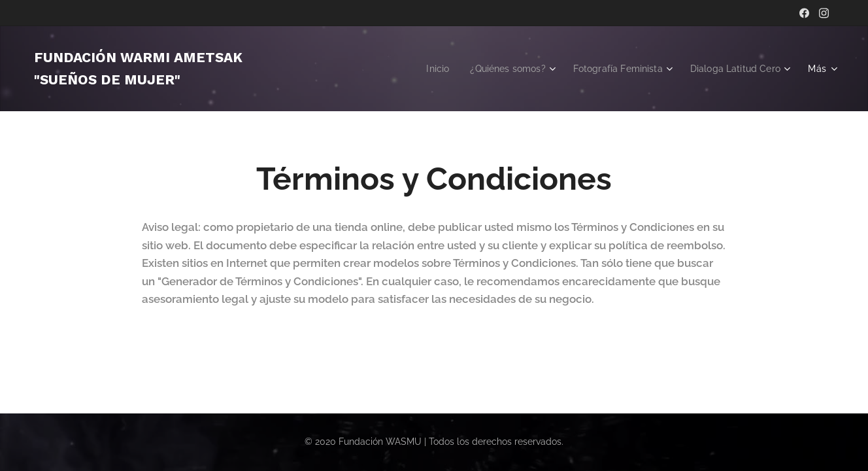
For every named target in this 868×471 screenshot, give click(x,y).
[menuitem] (421, 69)
